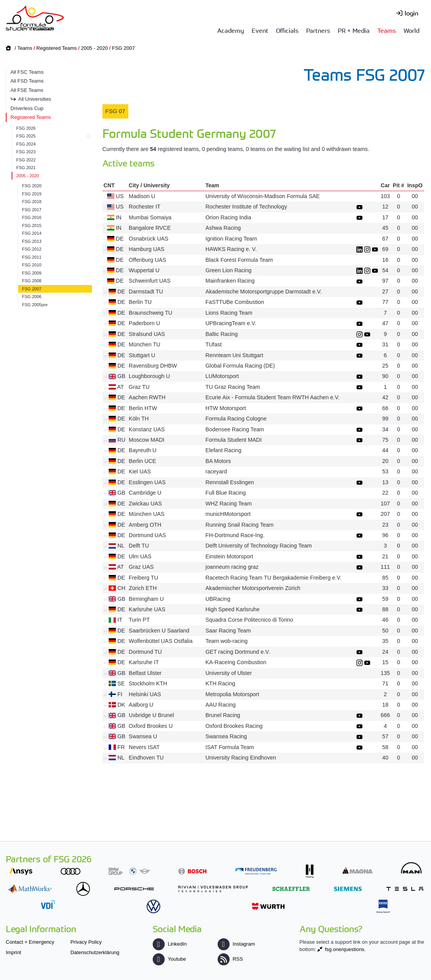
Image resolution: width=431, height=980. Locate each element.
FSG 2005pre (35, 305)
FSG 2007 (124, 48)
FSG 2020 (32, 186)
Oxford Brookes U (151, 726)
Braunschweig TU (151, 313)
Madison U (142, 196)
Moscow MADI (147, 440)
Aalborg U (141, 705)
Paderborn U (144, 323)
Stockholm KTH (148, 683)
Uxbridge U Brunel (151, 715)
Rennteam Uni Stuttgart (234, 355)
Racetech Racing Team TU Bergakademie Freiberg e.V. (273, 578)
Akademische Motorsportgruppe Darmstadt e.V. (263, 292)
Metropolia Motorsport (232, 694)
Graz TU (139, 387)
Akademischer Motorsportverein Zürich (253, 588)
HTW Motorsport (226, 408)
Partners (318, 30)
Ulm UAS (140, 556)
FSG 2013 (32, 241)
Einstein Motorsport (229, 556)
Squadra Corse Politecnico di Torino (249, 620)
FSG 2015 (32, 226)
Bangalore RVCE (150, 228)
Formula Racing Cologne (236, 419)
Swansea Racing (226, 736)
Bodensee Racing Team (235, 429)
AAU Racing (220, 705)
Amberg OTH (145, 525)
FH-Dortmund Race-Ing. (235, 535)
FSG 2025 (52, 136)
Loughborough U (149, 376)
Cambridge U (145, 493)
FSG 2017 (32, 210)
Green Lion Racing (228, 270)
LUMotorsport (222, 376)
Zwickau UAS (145, 504)
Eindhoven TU (146, 758)
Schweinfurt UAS (150, 281)
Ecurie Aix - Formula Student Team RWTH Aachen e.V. (272, 397)
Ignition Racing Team (231, 239)
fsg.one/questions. (345, 949)
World (411, 30)
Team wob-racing (226, 641)
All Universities (35, 99)
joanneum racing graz (232, 567)
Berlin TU (140, 302)
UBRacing (218, 599)
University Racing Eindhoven (241, 758)
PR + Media (354, 30)
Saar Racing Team (228, 631)
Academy (231, 30)
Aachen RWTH (147, 397)
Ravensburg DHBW (153, 366)
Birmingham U (146, 599)
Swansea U (143, 736)
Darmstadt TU (146, 292)
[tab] (115, 112)
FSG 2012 (32, 249)
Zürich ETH (143, 588)
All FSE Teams (27, 90)
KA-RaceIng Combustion (236, 662)
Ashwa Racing (223, 228)
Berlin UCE (142, 461)
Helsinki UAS (145, 694)
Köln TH (139, 419)
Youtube (169, 959)
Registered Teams (57, 48)
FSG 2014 (32, 233)
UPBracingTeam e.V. (231, 323)
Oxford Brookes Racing (234, 726)
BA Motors (218, 461)
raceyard (216, 471)
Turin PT (139, 620)
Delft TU (139, 546)
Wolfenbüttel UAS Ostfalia (161, 641)
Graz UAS (141, 567)
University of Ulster (228, 673)
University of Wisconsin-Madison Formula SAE (262, 196)
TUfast (213, 344)
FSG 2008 (32, 281)
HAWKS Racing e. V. (231, 249)
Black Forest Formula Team (239, 260)
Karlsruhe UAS (147, 609)
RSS (230, 959)
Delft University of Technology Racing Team (258, 546)
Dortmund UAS (147, 535)
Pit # (399, 185)
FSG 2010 (32, 265)
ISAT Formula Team (230, 747)
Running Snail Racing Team (239, 525)
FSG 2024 (26, 144)
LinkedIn (170, 944)
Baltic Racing (221, 334)
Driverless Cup (27, 108)
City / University (149, 185)
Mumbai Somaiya (150, 217)
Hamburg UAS (147, 249)
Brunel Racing (223, 715)
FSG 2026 (26, 128)
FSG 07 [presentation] (115, 111)
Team (212, 185)
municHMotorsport (228, 514)
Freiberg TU (143, 578)
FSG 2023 (26, 152)
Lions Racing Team (229, 313)
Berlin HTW (143, 408)
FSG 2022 (26, 160)
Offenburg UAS (147, 260)
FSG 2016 (32, 217)
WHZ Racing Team (228, 504)
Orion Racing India (228, 217)
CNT (109, 185)
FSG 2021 (26, 168)
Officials (287, 30)
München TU (145, 344)
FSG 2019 (32, 194)
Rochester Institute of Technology (246, 207)
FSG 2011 (32, 257)
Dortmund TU (145, 652)
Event (260, 30)
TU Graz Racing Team (233, 387)
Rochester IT (145, 207)
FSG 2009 (32, 273)
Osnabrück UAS (149, 239)
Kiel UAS (140, 471)
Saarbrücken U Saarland (159, 631)
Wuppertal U (144, 270)
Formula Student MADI (233, 440)
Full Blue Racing (225, 493)
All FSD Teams (27, 81)
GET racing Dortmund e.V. (238, 652)
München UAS (147, 514)
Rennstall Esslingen (230, 482)
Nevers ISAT (144, 747)
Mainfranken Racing (230, 281)
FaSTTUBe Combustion (235, 302)
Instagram (236, 944)
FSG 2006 (32, 297)
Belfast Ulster (145, 673)
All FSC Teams (27, 72)
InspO (415, 185)
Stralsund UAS (147, 334)
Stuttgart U (142, 355)
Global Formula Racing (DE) (240, 366)
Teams (387, 30)
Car (385, 185)
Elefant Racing (223, 450)
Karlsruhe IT (144, 662)
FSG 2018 (32, 202)
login (411, 13)
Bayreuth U (143, 450)
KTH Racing (220, 683)
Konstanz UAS (147, 429)
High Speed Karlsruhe (232, 609)
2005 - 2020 (94, 48)
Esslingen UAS (147, 482)
